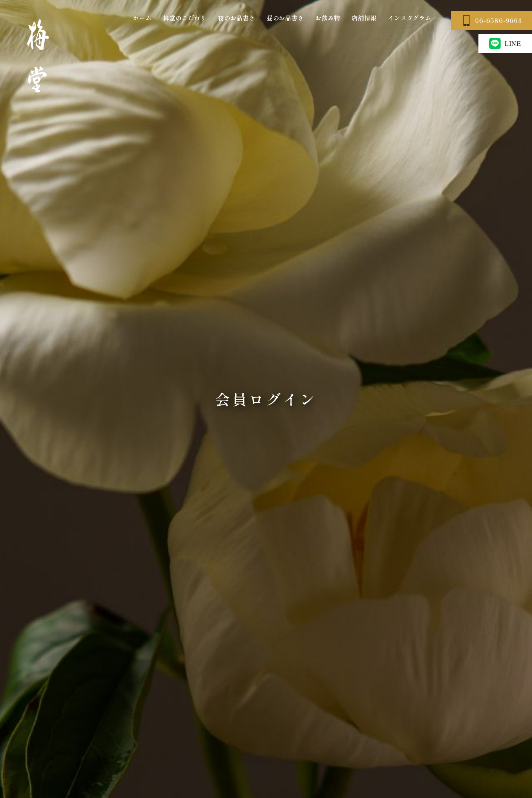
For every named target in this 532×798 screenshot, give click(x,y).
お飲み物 (328, 18)
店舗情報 (364, 18)
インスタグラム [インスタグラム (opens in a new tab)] (410, 18)
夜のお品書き (237, 18)
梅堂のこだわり (185, 18)
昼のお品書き (285, 18)
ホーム (142, 18)
